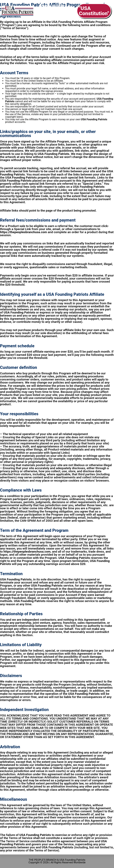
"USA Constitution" (94, 11)
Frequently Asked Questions (52, 11)
